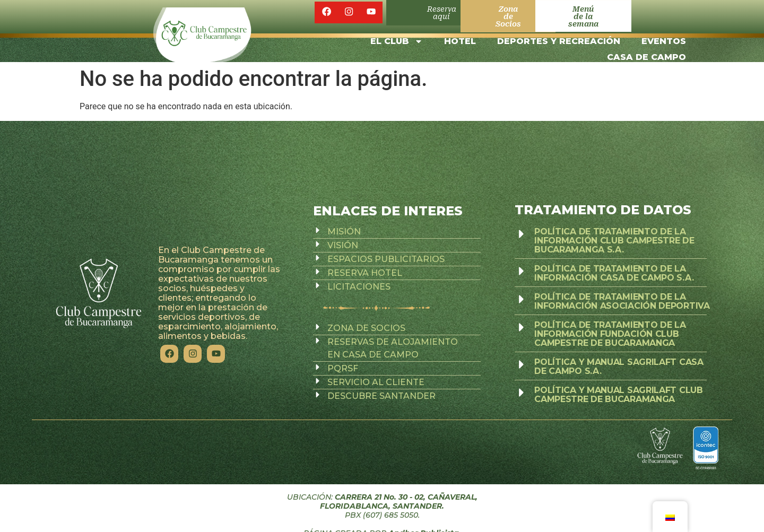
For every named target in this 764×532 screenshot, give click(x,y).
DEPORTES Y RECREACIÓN (559, 34)
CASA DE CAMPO (646, 50)
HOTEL (460, 34)
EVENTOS (664, 34)
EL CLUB (397, 34)
